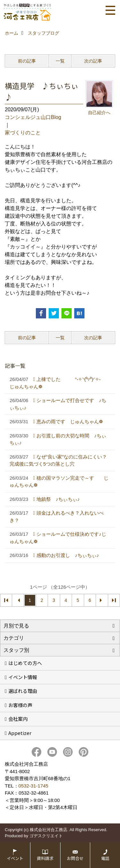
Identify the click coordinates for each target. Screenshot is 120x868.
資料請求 (45, 858)
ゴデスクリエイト (46, 836)
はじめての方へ (25, 663)
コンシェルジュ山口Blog (33, 117)
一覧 (60, 61)
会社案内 (18, 719)
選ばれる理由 (23, 691)
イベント (15, 858)
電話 (105, 858)
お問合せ (75, 858)
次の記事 (93, 61)
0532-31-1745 (33, 786)
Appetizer (20, 733)
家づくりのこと (23, 133)
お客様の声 (20, 705)
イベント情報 (23, 677)
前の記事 (27, 61)
